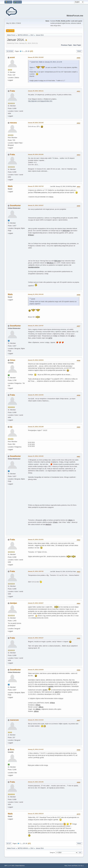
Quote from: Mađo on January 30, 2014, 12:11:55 (47, 62)
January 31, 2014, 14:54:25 (36, 456)
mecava (13, 123)
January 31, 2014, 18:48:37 (36, 603)
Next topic (77, 45)
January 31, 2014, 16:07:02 (36, 571)
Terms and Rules (73, 866)
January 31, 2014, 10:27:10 (36, 186)
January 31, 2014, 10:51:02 (36, 294)
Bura (12, 749)
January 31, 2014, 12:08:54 (36, 360)
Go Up (9, 843)
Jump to (52, 852)
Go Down (10, 51)
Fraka (12, 91)
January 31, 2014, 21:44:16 (36, 720)
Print (79, 51)
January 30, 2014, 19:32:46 (36, 123)
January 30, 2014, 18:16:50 (36, 57)
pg (11, 427)
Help (66, 866)
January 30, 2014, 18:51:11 (36, 91)
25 (26, 51)
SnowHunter (15, 205)
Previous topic (67, 45)
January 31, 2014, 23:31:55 (36, 782)
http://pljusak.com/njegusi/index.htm (40, 101)
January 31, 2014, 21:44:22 (36, 749)
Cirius (13, 360)
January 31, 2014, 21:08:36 (36, 670)
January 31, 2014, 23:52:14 (36, 814)
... (24, 51)
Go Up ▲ (81, 866)
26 (29, 51)
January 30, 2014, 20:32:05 (36, 154)
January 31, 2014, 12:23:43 (36, 395)
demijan (13, 603)
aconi (12, 57)
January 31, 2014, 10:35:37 (36, 205)
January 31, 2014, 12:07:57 (36, 326)
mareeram (14, 720)
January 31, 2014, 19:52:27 (36, 638)
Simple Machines (20, 866)
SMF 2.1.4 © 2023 (9, 866)
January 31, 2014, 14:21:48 (36, 427)
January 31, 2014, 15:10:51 (36, 539)
